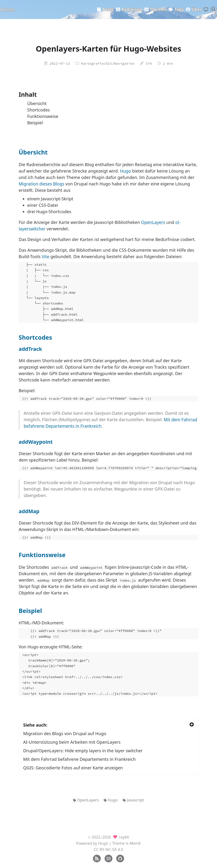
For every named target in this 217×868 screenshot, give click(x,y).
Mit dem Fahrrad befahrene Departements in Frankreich (80, 759)
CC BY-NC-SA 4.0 (108, 849)
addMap (29, 511)
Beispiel (35, 123)
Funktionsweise (43, 116)
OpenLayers (153, 222)
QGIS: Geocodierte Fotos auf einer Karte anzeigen (73, 768)
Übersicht (37, 103)
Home (7, 9)
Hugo (125, 171)
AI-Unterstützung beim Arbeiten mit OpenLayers (72, 742)
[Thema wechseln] (206, 10)
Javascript (133, 800)
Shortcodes (39, 110)
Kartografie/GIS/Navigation (108, 63)
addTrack (30, 349)
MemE (135, 843)
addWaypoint (36, 442)
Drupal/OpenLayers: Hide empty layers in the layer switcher (83, 751)
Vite (45, 256)
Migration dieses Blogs (42, 184)
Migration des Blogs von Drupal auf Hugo (65, 733)
